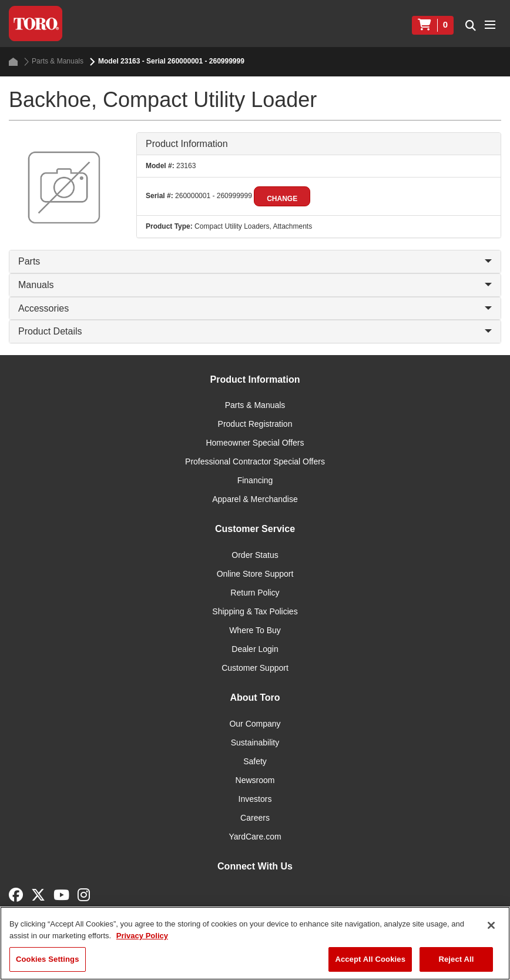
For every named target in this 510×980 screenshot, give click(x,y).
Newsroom (255, 780)
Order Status (255, 555)
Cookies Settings (48, 959)
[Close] (491, 925)
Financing (255, 480)
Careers (255, 818)
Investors (255, 799)
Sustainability (255, 742)
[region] (255, 943)
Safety (255, 761)
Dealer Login (255, 649)
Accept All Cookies (370, 959)
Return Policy (255, 593)
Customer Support (255, 668)
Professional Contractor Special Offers (255, 461)
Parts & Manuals (54, 61)
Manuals (255, 285)
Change (282, 199)
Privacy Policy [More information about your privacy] (142, 936)
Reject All (456, 959)
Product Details (255, 331)
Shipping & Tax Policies (255, 611)
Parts (255, 261)
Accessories (255, 308)
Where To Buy (255, 630)
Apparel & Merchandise (255, 499)
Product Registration (255, 424)
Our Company (255, 724)
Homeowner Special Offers (255, 443)
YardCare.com (255, 837)
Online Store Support (255, 574)
